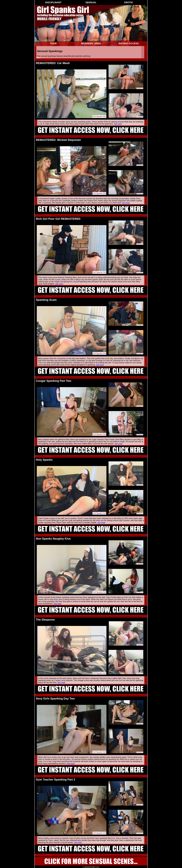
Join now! (118, 124)
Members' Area (91, 43)
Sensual (91, 2)
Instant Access (129, 43)
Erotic (129, 2)
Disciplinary (53, 2)
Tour (53, 43)
